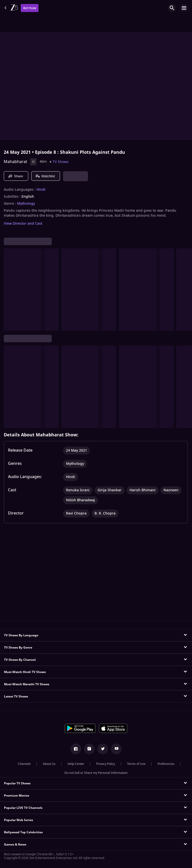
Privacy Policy (106, 764)
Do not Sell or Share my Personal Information (96, 773)
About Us (49, 764)
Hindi (41, 190)
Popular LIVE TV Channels (23, 808)
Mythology (26, 204)
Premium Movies (17, 796)
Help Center (76, 764)
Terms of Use (136, 764)
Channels (24, 764)
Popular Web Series (18, 820)
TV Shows (61, 162)
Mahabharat (15, 162)
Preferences (166, 764)
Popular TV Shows (17, 783)
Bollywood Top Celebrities (23, 832)
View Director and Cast (23, 224)
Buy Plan (30, 8)
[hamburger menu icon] (184, 8)
